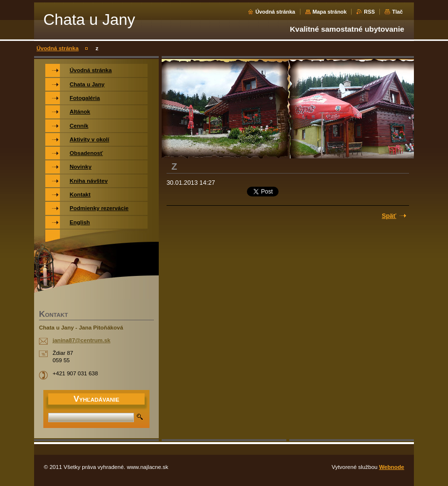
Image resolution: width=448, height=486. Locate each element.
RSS (369, 12)
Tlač (397, 12)
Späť (389, 216)
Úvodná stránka (275, 12)
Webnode (392, 467)
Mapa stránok (330, 12)
